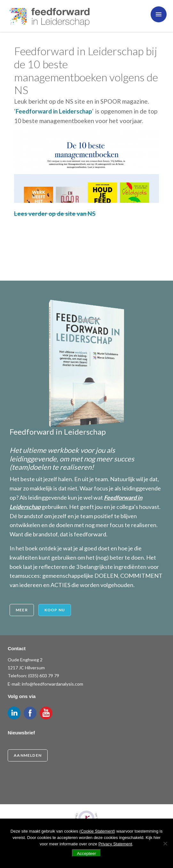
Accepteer (86, 853)
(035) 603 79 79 (44, 676)
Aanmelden (28, 755)
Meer (22, 610)
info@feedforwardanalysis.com (52, 684)
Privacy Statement (115, 844)
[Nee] (165, 843)
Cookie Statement (97, 831)
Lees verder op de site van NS (55, 213)
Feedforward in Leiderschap (54, 111)
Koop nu (55, 610)
